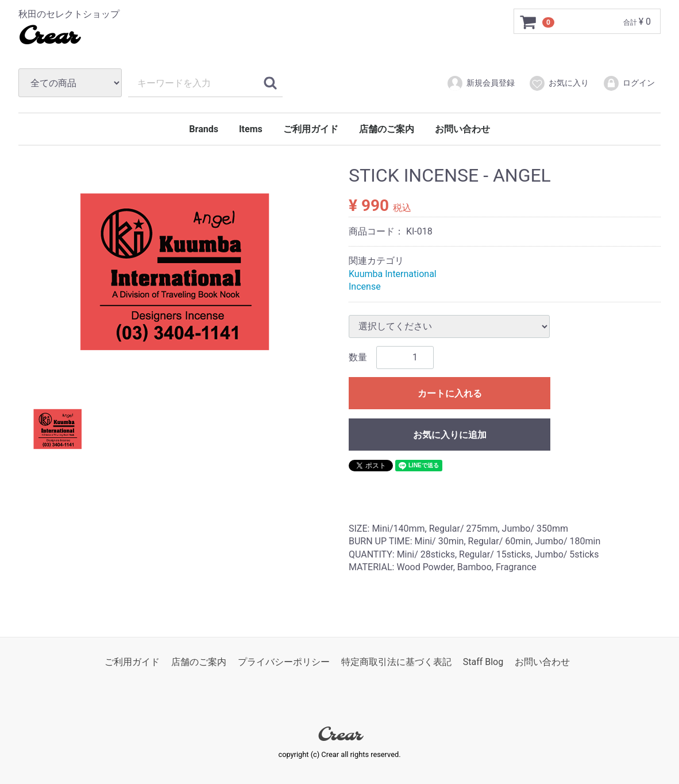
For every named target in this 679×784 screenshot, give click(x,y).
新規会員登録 (481, 83)
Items (251, 129)
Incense (365, 287)
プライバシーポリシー (284, 662)
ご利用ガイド (311, 129)
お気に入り (559, 83)
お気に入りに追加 (450, 434)
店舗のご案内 (387, 129)
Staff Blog (483, 662)
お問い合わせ (462, 129)
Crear (48, 37)
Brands (204, 129)
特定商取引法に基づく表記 (396, 662)
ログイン (629, 83)
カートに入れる (450, 393)
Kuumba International (393, 274)
